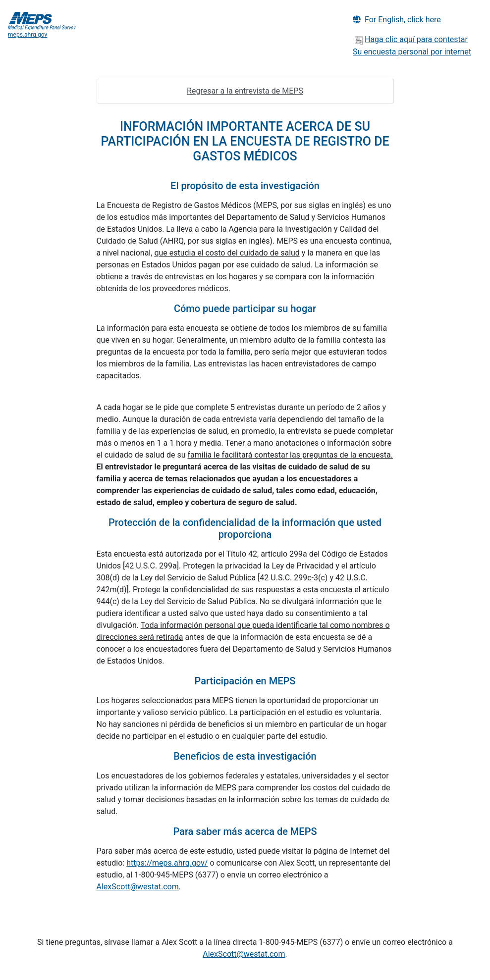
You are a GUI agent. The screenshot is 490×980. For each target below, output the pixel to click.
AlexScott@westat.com (138, 887)
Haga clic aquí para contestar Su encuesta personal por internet (412, 46)
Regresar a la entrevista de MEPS (245, 91)
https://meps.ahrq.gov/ (167, 863)
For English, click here (397, 20)
